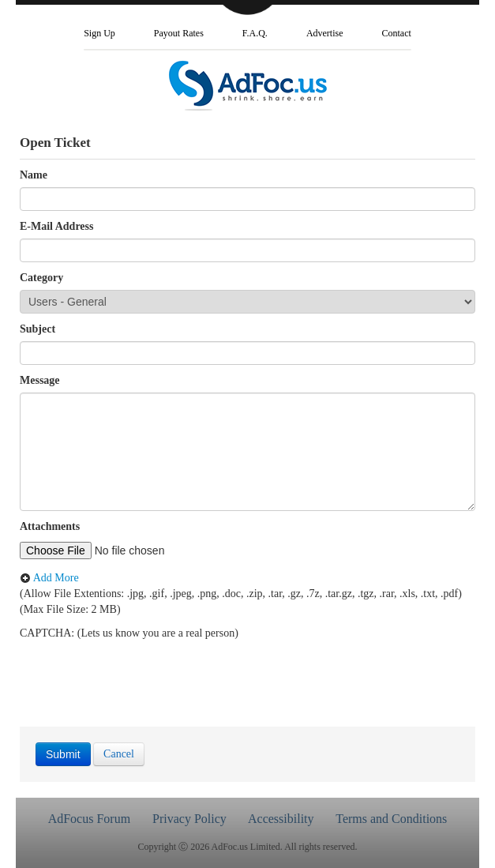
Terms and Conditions (391, 819)
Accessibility (281, 819)
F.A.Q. (255, 33)
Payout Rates (179, 33)
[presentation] (140, 672)
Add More (49, 578)
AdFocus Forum (89, 819)
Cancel (119, 754)
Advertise (325, 33)
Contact (397, 33)
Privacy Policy (189, 819)
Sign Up (99, 33)
